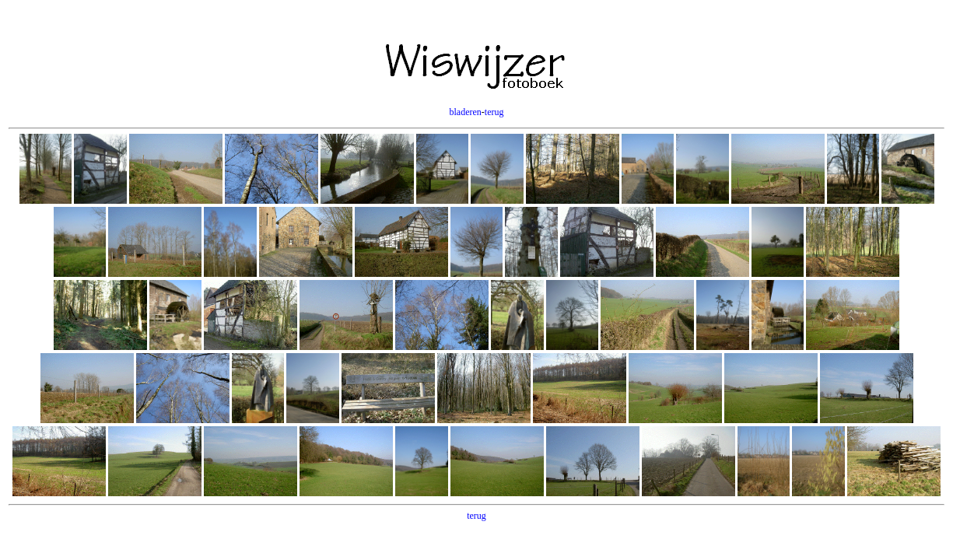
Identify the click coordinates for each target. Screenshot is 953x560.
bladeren (466, 112)
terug (494, 112)
